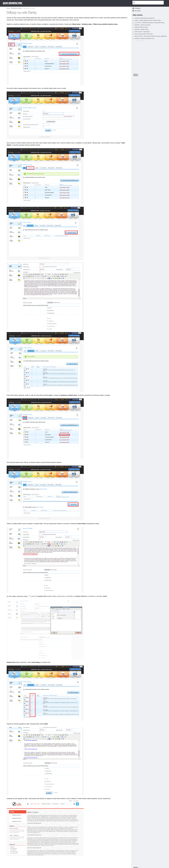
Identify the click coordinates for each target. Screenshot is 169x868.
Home (8, 8)
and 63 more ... (140, 41)
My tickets (138, 11)
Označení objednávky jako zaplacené (143, 18)
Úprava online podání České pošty (143, 34)
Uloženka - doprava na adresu (141, 25)
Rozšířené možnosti (16, 8)
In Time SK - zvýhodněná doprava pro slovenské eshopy (148, 23)
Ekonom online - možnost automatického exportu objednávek (150, 36)
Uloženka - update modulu (140, 29)
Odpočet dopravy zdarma (140, 27)
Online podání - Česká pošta (141, 32)
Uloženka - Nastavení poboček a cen (143, 38)
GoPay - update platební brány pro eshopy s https (147, 20)
